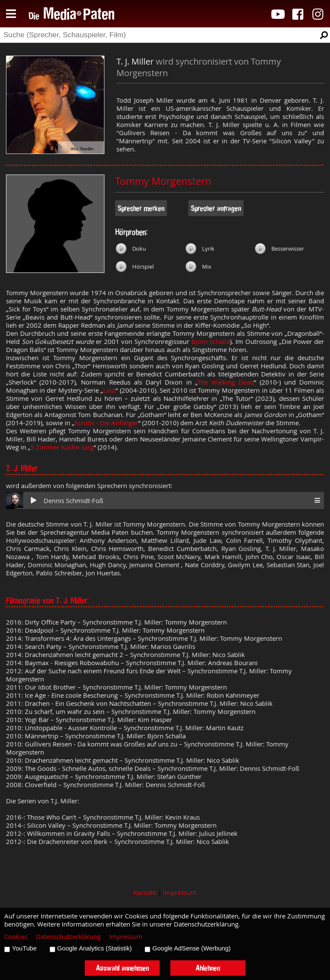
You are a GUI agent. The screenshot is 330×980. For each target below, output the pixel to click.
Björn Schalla (211, 342)
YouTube (24, 948)
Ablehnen (208, 968)
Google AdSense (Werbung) (192, 948)
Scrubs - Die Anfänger (106, 423)
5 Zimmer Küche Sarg (62, 447)
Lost (109, 390)
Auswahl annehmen (122, 968)
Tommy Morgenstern (163, 181)
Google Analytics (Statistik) (95, 948)
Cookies (16, 937)
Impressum (180, 893)
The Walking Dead (226, 382)
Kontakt (145, 893)
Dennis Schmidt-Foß (73, 501)
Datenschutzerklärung (68, 937)
